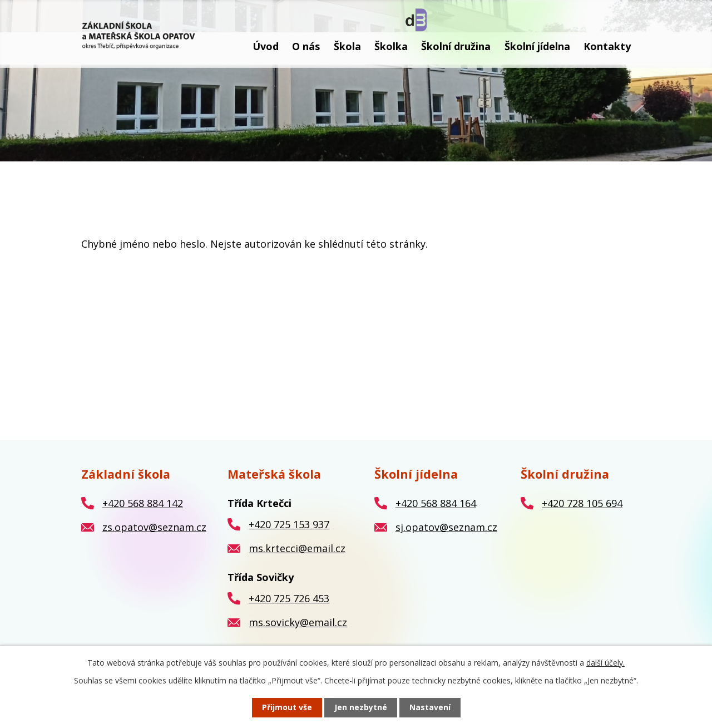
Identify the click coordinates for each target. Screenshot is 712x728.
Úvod (266, 46)
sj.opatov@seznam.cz (446, 527)
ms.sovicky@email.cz (298, 622)
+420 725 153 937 (289, 524)
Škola (347, 46)
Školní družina (456, 46)
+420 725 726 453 (289, 598)
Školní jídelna (537, 46)
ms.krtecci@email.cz (297, 548)
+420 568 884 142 (143, 503)
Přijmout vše (287, 708)
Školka (391, 46)
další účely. (605, 663)
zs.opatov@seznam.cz (154, 527)
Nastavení (430, 708)
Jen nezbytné (361, 708)
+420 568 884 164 (436, 503)
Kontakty (607, 46)
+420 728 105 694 (582, 503)
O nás (306, 46)
